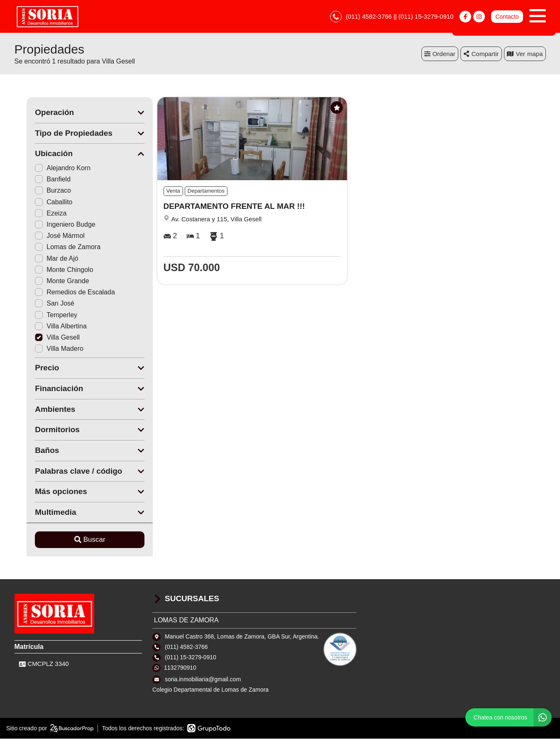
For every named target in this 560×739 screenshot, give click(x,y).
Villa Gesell (45, 338)
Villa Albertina (49, 326)
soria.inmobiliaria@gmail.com (203, 679)
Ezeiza (39, 214)
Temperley (44, 315)
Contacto (507, 17)
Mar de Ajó (44, 258)
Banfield (41, 180)
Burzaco (41, 191)
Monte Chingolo (52, 270)
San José (43, 304)
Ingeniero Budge (53, 225)
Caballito (42, 202)
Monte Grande (50, 281)
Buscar (77, 540)
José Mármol (48, 236)
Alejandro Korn (51, 168)
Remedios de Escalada (63, 292)
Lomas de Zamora (56, 247)
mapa (525, 54)
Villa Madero (47, 349)
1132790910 (180, 668)
